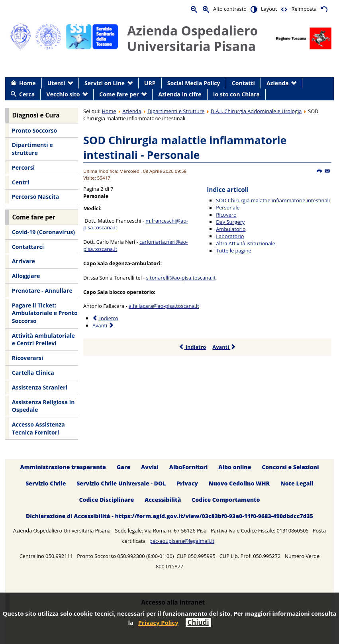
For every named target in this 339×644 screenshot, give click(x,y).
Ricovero (226, 215)
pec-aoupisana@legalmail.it (182, 541)
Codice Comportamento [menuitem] (226, 500)
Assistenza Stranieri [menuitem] (40, 387)
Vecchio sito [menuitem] (63, 94)
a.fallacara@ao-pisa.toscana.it (164, 306)
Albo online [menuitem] (235, 467)
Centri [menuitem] (21, 182)
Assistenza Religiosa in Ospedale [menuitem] (43, 406)
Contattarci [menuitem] (28, 247)
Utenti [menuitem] (56, 83)
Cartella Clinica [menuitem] (33, 373)
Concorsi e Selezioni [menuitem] (290, 467)
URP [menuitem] (150, 83)
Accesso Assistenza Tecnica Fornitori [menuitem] (38, 428)
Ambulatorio (231, 229)
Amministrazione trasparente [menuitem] (63, 467)
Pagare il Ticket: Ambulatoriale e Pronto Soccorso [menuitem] (45, 313)
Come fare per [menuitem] (119, 94)
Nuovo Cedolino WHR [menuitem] (239, 484)
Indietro (192, 347)
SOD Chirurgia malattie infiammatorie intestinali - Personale (185, 148)
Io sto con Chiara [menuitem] (236, 94)
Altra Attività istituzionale (245, 243)
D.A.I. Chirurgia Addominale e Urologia (256, 111)
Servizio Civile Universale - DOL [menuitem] (121, 484)
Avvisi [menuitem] (150, 467)
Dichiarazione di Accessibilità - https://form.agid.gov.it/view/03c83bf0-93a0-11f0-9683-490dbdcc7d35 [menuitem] (169, 516)
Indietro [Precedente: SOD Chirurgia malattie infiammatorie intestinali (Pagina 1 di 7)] (105, 318)
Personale (228, 207)
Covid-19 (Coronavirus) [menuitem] (43, 232)
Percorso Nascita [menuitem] (35, 197)
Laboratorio (230, 236)
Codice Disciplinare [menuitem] (106, 500)
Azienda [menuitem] (278, 83)
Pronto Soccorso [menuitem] (34, 130)
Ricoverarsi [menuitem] (27, 358)
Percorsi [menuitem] (23, 167)
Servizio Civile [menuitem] (46, 484)
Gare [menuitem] (124, 467)
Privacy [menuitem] (187, 484)
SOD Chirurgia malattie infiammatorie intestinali (273, 200)
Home (109, 111)
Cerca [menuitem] (27, 94)
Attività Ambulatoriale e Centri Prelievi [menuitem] (43, 340)
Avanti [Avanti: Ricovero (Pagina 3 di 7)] (103, 325)
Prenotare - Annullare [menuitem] (42, 291)
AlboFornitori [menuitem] (189, 467)
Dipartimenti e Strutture (176, 111)
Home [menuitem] (27, 83)
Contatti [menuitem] (243, 83)
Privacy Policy (158, 622)
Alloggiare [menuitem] (26, 276)
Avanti (224, 347)
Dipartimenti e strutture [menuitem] (32, 149)
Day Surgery (230, 222)
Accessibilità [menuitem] (163, 500)
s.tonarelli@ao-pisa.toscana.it (181, 278)
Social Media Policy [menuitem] (194, 83)
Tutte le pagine (233, 251)
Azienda (132, 111)
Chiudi (198, 622)
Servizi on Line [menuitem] (105, 83)
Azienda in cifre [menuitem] (180, 94)
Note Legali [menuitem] (297, 484)
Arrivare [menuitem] (24, 261)
